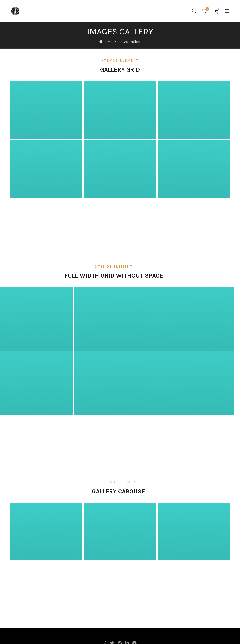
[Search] (194, 11)
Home (108, 42)
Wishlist (207, 9)
